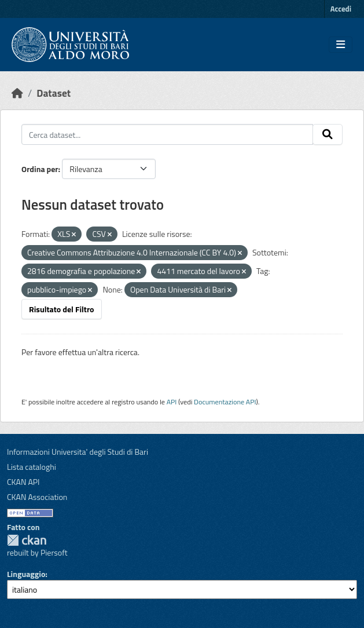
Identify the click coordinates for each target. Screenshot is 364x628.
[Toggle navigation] (341, 45)
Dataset (54, 93)
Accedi (341, 9)
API (172, 402)
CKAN (27, 540)
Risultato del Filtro (62, 309)
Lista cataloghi (32, 467)
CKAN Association (37, 497)
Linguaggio (26, 574)
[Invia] (328, 134)
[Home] (17, 93)
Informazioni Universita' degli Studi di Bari (78, 452)
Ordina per (40, 169)
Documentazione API (225, 402)
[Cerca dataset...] (167, 134)
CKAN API (23, 482)
